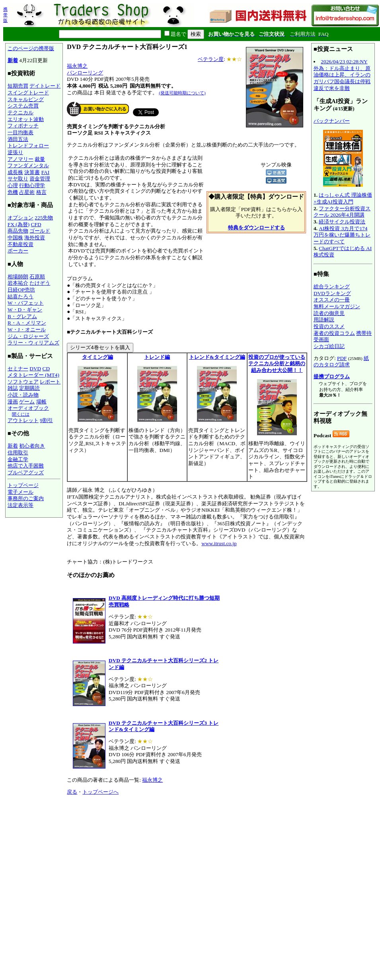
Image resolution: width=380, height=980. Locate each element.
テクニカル (20, 112)
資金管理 (40, 179)
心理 (13, 185)
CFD (36, 224)
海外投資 (35, 238)
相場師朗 (18, 277)
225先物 (44, 218)
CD (46, 369)
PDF (342, 358)
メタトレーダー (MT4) (33, 375)
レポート (50, 382)
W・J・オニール (27, 330)
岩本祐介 (18, 283)
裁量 (40, 159)
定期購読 (29, 388)
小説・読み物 (23, 395)
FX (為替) (19, 224)
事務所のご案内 (26, 498)
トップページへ (100, 792)
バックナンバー (332, 121)
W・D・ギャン (25, 310)
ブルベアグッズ (26, 472)
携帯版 (5, 15)
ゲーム (27, 402)
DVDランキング (332, 293)
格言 (41, 192)
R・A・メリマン (27, 323)
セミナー (18, 369)
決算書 (32, 172)
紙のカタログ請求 (341, 362)
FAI (46, 172)
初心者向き (32, 446)
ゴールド (40, 231)
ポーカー (18, 251)
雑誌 (13, 388)
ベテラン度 (211, 59)
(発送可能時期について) (182, 93)
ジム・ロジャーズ (28, 336)
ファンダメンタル (28, 165)
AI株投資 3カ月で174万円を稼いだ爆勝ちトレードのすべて (342, 235)
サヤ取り (18, 179)
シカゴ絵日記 (329, 346)
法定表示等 (20, 505)
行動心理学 (32, 185)
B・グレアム (22, 316)
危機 (13, 192)
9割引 (46, 420)
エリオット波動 (26, 119)
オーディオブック (28, 408)
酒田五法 (18, 139)
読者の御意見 (329, 313)
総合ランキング (332, 287)
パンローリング (85, 73)
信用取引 (18, 453)
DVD (35, 369)
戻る (72, 792)
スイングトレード (28, 93)
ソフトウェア (23, 382)
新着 (13, 60)
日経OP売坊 (21, 290)
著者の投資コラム (334, 333)
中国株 (15, 238)
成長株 (15, 172)
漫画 (13, 402)
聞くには (21, 414)
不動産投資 (20, 244)
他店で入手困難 (26, 466)
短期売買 (18, 86)
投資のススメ (329, 326)
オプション (20, 218)
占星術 (27, 192)
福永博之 (77, 66)
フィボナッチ (23, 126)
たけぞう (40, 283)
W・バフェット (26, 303)
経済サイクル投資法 (342, 222)
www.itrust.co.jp (219, 543)
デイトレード (45, 86)
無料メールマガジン (337, 306)
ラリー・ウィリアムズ (33, 343)
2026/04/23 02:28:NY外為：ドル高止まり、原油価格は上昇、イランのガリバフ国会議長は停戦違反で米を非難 (342, 75)
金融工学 (18, 459)
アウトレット (23, 420)
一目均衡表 (20, 132)
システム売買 (23, 106)
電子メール (20, 492)
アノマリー (20, 159)
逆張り (15, 152)
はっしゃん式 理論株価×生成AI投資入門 (343, 198)
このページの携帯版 (31, 48)
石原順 (37, 277)
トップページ (23, 485)
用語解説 (324, 320)
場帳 (41, 402)
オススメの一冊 (332, 300)
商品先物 (18, 231)
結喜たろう (20, 296)
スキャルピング (26, 99)
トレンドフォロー (28, 146)
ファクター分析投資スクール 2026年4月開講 (342, 212)
